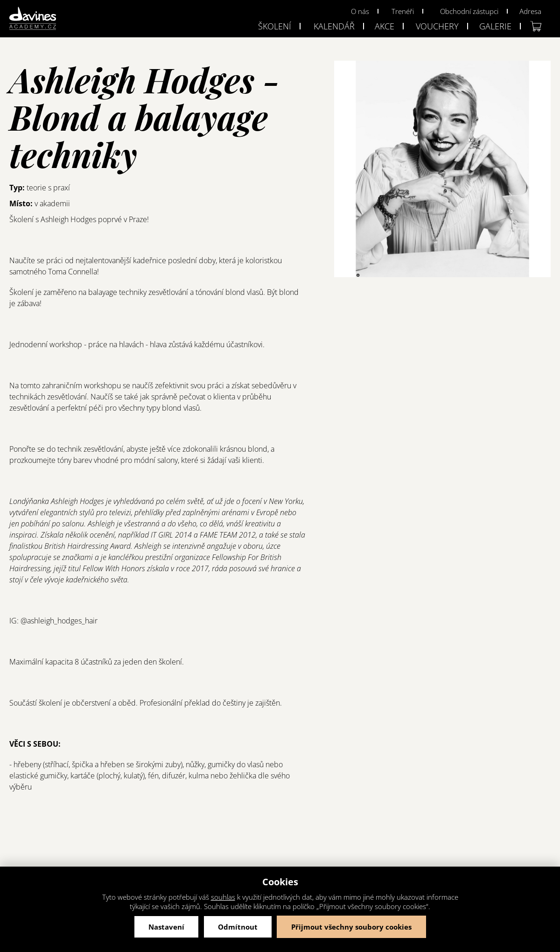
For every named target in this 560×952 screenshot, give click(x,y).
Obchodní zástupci (469, 11)
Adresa (530, 11)
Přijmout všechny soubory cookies (351, 927)
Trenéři (403, 11)
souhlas (223, 897)
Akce (385, 26)
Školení (275, 26)
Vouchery (437, 26)
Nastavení (166, 927)
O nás (360, 11)
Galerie (495, 26)
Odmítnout (238, 927)
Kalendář (334, 26)
